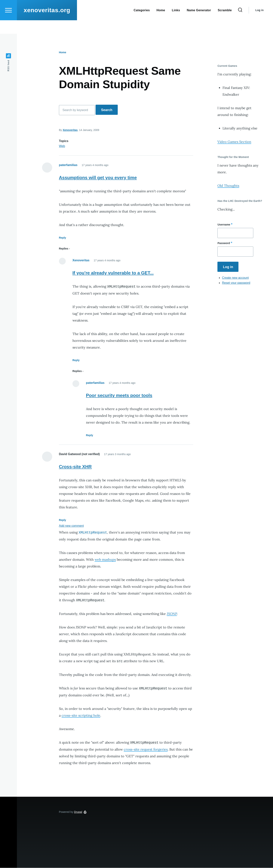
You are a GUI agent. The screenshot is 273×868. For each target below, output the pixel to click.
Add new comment (71, 526)
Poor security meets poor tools (119, 396)
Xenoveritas (70, 130)
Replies (64, 249)
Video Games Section (234, 142)
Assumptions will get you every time (98, 178)
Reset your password (236, 283)
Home (63, 53)
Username (224, 225)
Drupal (78, 812)
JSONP (172, 614)
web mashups (105, 560)
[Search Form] (240, 24)
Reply (63, 238)
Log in (259, 24)
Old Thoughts (228, 186)
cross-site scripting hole (81, 716)
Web (62, 146)
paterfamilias (68, 165)
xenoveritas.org (47, 24)
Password (224, 243)
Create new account (235, 278)
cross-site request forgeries (146, 750)
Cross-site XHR (75, 467)
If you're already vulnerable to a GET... (113, 273)
